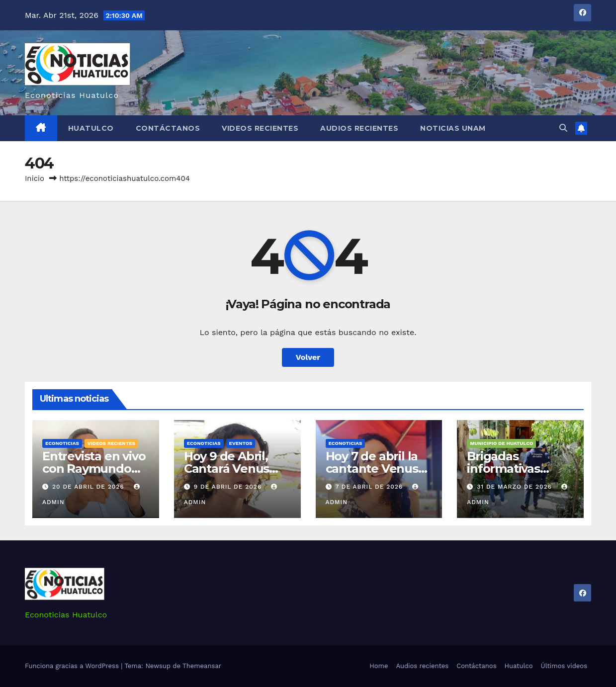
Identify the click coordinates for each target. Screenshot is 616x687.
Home (379, 666)
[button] (563, 128)
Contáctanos (168, 128)
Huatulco (91, 128)
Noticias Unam (453, 128)
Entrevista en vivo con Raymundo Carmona (94, 469)
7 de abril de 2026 (370, 487)
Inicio (35, 178)
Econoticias (62, 443)
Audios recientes (359, 128)
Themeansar (202, 666)
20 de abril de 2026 (89, 487)
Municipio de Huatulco (501, 443)
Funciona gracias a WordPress (73, 666)
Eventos (241, 443)
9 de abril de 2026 (229, 487)
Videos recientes (260, 128)
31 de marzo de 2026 (516, 487)
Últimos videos (564, 666)
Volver (308, 357)
